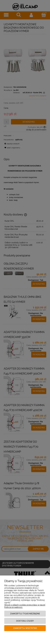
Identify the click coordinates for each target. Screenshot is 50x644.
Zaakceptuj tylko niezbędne (25, 614)
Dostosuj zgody (25, 621)
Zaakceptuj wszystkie (25, 628)
